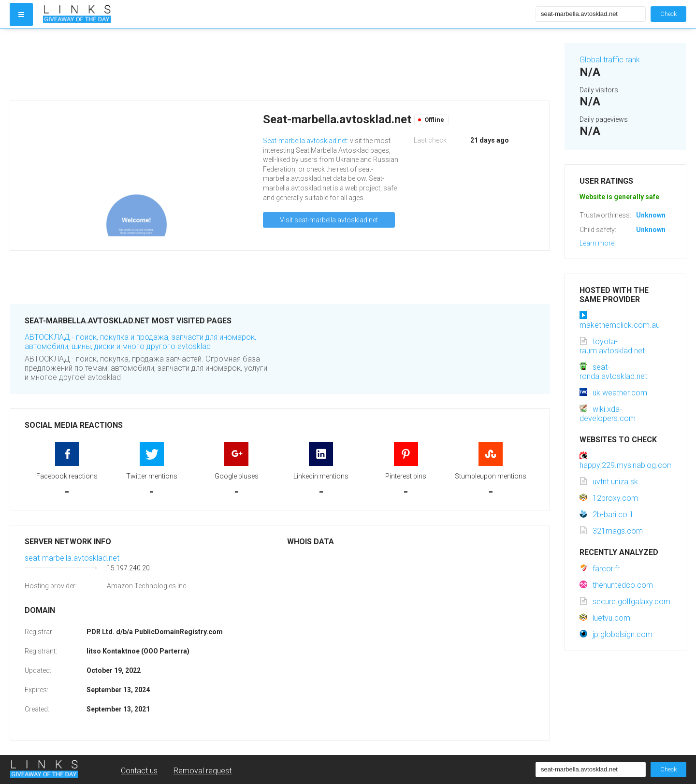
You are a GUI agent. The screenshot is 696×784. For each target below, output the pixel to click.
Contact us (139, 771)
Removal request (203, 771)
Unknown (651, 215)
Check (668, 14)
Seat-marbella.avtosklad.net (305, 141)
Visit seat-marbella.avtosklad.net (329, 220)
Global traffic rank (610, 60)
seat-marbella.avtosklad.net (72, 558)
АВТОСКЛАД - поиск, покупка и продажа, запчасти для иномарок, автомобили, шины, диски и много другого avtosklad (140, 342)
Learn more (597, 243)
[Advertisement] (280, 65)
